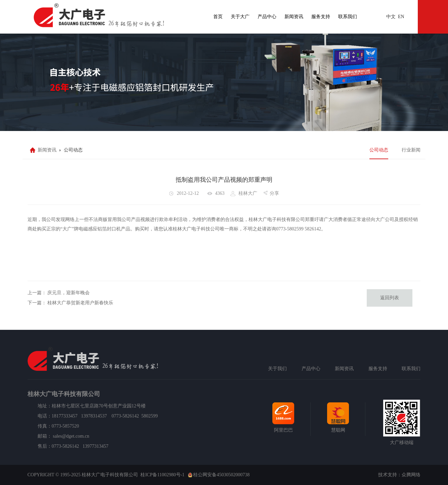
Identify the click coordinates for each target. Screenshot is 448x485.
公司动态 (379, 150)
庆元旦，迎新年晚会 (69, 293)
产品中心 (267, 17)
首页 (218, 17)
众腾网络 (411, 475)
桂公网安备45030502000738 (221, 475)
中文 (391, 17)
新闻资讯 (294, 17)
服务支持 (321, 17)
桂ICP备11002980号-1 (162, 475)
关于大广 (240, 17)
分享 (274, 193)
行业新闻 (411, 150)
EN (401, 17)
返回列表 (390, 298)
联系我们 (348, 17)
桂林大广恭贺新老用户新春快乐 (80, 303)
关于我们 (277, 369)
